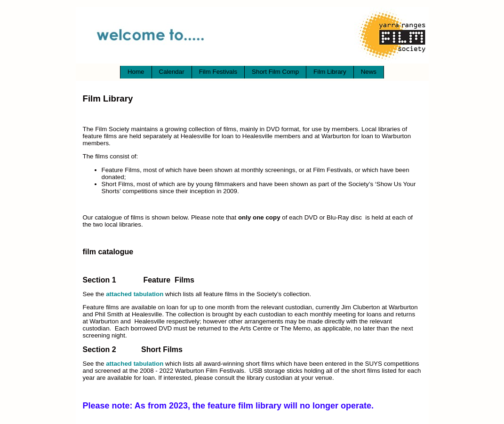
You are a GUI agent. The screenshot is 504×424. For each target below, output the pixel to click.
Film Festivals (218, 72)
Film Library (330, 72)
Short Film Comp (275, 72)
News (369, 72)
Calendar (172, 72)
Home (136, 72)
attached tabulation (135, 294)
